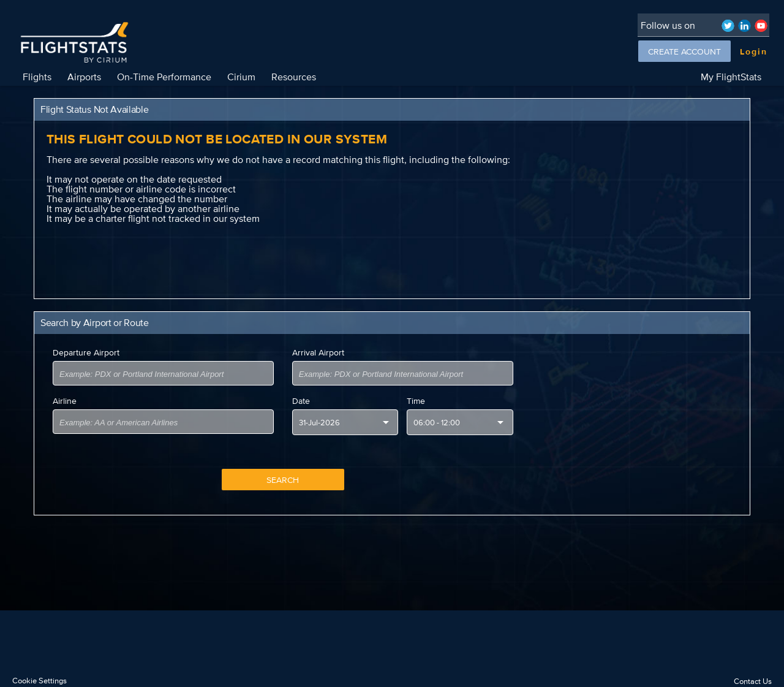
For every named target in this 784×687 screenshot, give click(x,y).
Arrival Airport (318, 352)
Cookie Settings (40, 681)
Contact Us (753, 681)
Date (301, 401)
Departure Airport (86, 352)
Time (416, 401)
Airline (65, 401)
